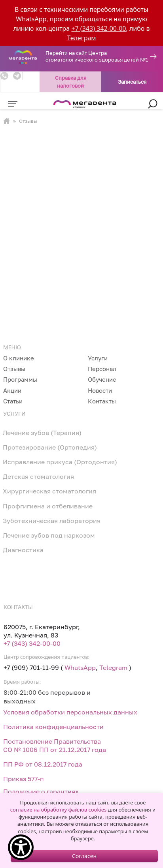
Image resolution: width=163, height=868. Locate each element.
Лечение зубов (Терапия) (42, 433)
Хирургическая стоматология (49, 491)
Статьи (13, 401)
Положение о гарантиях (41, 791)
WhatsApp (80, 667)
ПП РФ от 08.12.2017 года (43, 764)
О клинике (19, 358)
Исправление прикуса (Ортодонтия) (60, 462)
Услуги (98, 358)
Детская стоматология (38, 476)
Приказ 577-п (24, 779)
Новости (100, 390)
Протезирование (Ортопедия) (50, 447)
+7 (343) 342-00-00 (99, 28)
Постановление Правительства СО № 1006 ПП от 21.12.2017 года (55, 745)
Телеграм (81, 38)
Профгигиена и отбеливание (48, 506)
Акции (12, 390)
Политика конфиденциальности (53, 727)
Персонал (102, 369)
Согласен (84, 856)
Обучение (102, 379)
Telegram (113, 667)
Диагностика (23, 550)
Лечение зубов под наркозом (49, 535)
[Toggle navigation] (13, 104)
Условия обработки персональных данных (70, 712)
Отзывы (14, 369)
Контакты (102, 401)
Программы (20, 379)
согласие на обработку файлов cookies (58, 810)
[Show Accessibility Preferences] (21, 847)
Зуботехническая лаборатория (52, 521)
